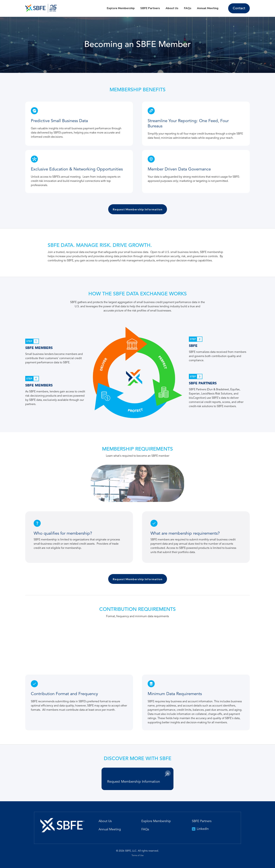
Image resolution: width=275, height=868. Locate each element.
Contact (239, 8)
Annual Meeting (208, 8)
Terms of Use (138, 856)
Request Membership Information (138, 209)
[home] (41, 8)
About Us (172, 8)
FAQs (188, 8)
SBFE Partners (150, 8)
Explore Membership (121, 8)
